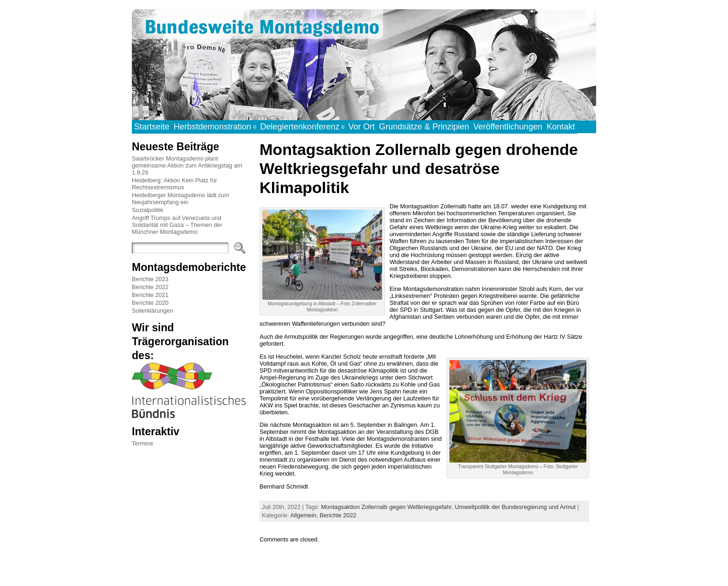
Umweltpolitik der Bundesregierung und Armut (515, 507)
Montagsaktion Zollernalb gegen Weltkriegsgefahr (387, 507)
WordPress (364, 569)
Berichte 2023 (150, 279)
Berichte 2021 (150, 295)
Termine (143, 443)
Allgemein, (305, 515)
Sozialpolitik (148, 210)
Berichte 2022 (150, 287)
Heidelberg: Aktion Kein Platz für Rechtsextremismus (175, 184)
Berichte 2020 (150, 303)
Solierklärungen (153, 311)
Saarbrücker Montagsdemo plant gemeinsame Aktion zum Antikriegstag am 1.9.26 (187, 165)
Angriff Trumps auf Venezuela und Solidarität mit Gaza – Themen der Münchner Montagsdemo (177, 225)
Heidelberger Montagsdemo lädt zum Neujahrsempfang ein (181, 199)
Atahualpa (397, 569)
